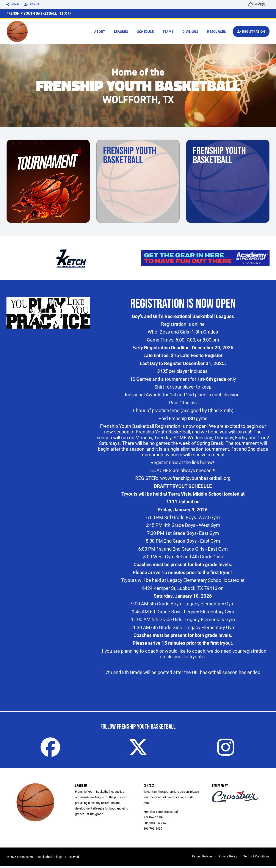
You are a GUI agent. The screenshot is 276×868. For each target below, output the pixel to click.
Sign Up (32, 5)
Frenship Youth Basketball (32, 13)
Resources (216, 32)
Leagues (121, 32)
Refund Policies (202, 858)
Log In (13, 5)
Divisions (190, 32)
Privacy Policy (228, 858)
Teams (168, 32)
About (100, 32)
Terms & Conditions (256, 858)
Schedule (145, 32)
